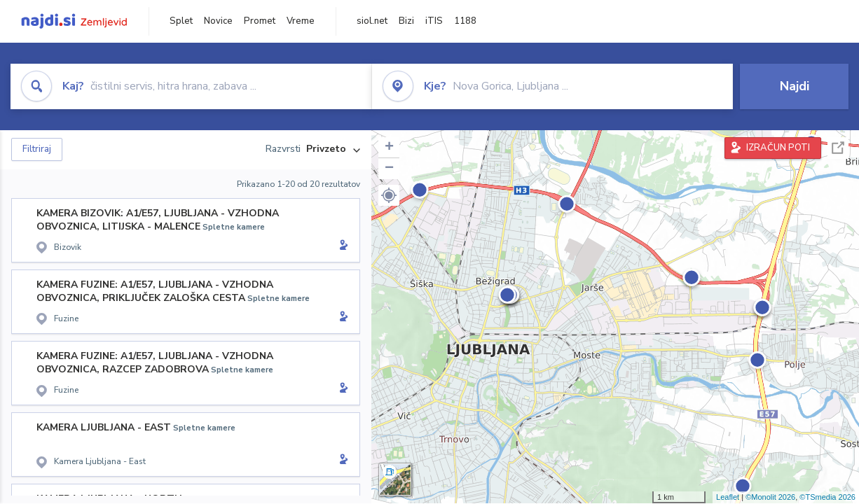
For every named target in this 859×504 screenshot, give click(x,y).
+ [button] (389, 148)
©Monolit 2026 (770, 497)
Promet (260, 21)
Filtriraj (37, 149)
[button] (389, 195)
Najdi (795, 86)
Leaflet (728, 497)
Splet (181, 21)
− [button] (389, 169)
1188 (465, 21)
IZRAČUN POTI (778, 148)
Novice (218, 21)
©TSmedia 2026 (827, 497)
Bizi (406, 21)
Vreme (301, 21)
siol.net (372, 21)
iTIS (434, 21)
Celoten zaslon (838, 148)
